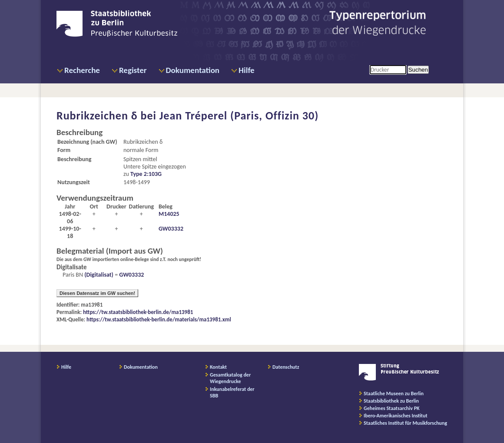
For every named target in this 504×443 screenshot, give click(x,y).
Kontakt (218, 367)
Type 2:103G (146, 174)
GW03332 (171, 229)
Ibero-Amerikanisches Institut (396, 416)
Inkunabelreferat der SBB (232, 392)
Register (133, 70)
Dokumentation (193, 70)
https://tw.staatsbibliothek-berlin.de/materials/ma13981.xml (159, 319)
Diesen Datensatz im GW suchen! (97, 293)
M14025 (169, 214)
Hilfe (247, 70)
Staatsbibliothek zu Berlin (391, 401)
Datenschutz (286, 367)
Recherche (82, 70)
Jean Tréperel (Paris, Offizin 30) (239, 116)
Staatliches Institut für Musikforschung (405, 423)
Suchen (418, 70)
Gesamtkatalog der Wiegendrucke (230, 378)
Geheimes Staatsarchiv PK (392, 408)
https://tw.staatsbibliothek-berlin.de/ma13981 (138, 312)
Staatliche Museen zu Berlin (394, 393)
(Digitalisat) (98, 275)
